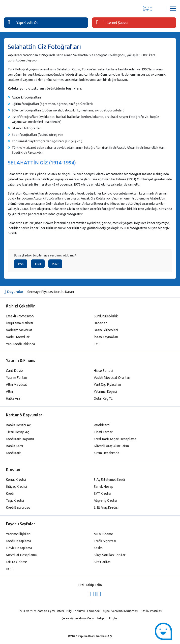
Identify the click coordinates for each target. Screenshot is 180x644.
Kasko (98, 548)
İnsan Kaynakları (106, 337)
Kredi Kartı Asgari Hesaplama (115, 439)
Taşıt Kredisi (15, 500)
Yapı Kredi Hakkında (20, 344)
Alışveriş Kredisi (105, 500)
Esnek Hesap (103, 487)
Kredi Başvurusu (18, 507)
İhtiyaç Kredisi (16, 487)
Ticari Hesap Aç (17, 432)
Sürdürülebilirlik (106, 316)
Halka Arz (13, 398)
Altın (9, 392)
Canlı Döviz (14, 371)
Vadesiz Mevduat (19, 330)
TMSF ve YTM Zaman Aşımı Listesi (41, 611)
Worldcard (102, 425)
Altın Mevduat (16, 385)
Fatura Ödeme (16, 562)
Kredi (10, 494)
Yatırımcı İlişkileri (18, 534)
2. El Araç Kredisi (106, 507)
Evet (21, 264)
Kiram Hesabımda (106, 453)
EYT (97, 344)
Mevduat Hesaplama (21, 555)
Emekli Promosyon (20, 316)
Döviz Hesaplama (19, 548)
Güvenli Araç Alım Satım (111, 446)
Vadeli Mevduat (18, 337)
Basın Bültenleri (106, 330)
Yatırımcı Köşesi (105, 392)
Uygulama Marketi (19, 323)
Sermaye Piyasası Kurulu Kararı (51, 292)
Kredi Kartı (14, 453)
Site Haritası (103, 562)
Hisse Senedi (103, 371)
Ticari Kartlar (103, 432)
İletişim (102, 618)
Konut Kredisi (16, 480)
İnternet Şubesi (112, 22)
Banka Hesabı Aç (18, 425)
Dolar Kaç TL (103, 398)
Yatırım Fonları (16, 378)
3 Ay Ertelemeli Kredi (109, 480)
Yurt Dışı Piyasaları (107, 385)
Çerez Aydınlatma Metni (78, 618)
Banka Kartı (14, 446)
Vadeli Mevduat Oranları (112, 378)
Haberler (100, 323)
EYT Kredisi (102, 494)
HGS (9, 569)
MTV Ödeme (103, 534)
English (114, 618)
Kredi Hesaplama (18, 541)
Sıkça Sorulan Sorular (110, 555)
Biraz (38, 264)
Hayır (55, 264)
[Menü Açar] (173, 9)
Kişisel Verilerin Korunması (120, 611)
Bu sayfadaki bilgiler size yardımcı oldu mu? (45, 255)
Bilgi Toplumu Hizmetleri (83, 611)
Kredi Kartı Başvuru (20, 439)
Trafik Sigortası (105, 541)
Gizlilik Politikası (151, 611)
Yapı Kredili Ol (23, 22)
